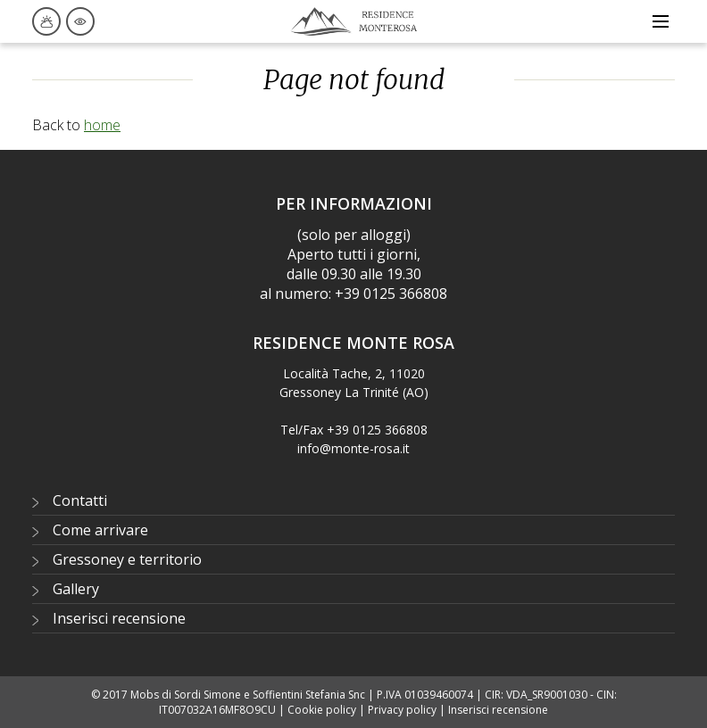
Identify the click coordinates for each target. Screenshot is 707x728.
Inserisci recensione (119, 618)
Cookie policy (322, 710)
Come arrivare (100, 530)
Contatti (80, 500)
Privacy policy (402, 710)
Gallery (76, 589)
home (102, 125)
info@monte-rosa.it (353, 448)
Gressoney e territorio (127, 559)
